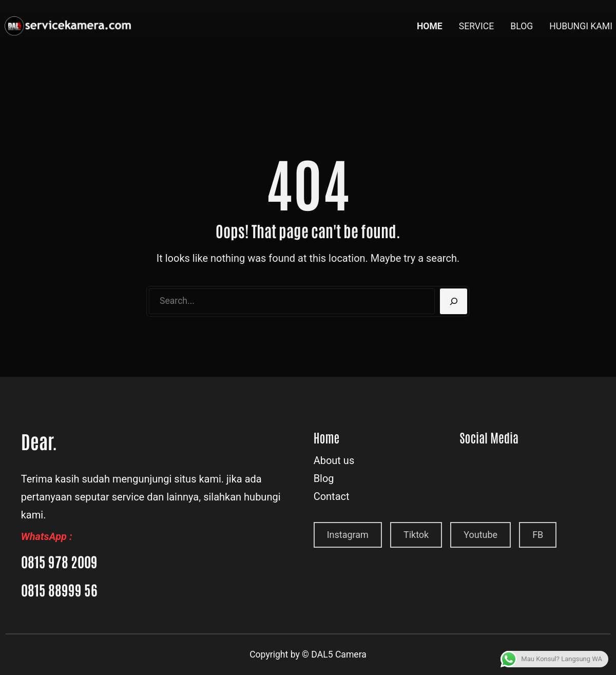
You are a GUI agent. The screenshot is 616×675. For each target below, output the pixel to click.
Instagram (348, 535)
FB (538, 535)
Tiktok (416, 535)
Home (327, 437)
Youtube (480, 535)
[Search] (454, 301)
